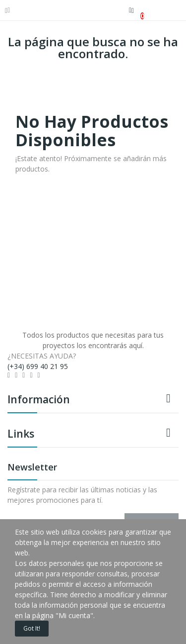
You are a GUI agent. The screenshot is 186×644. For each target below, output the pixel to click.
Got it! (32, 628)
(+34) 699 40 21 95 (38, 366)
